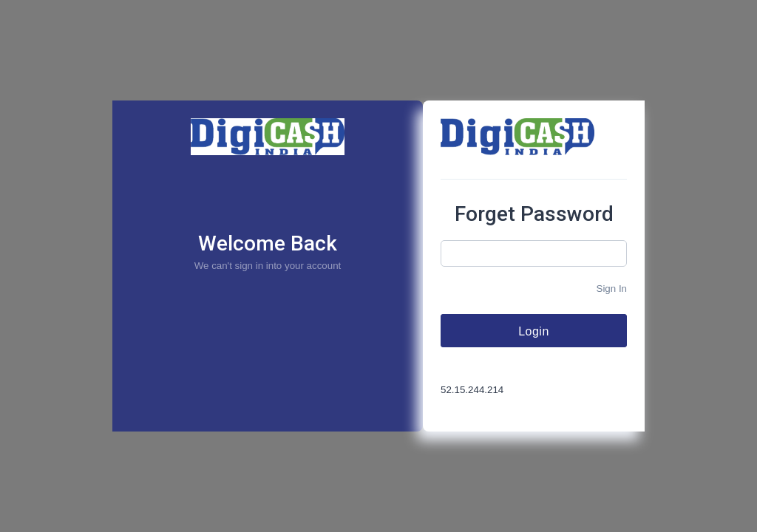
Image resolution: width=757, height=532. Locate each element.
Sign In (612, 289)
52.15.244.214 (472, 390)
